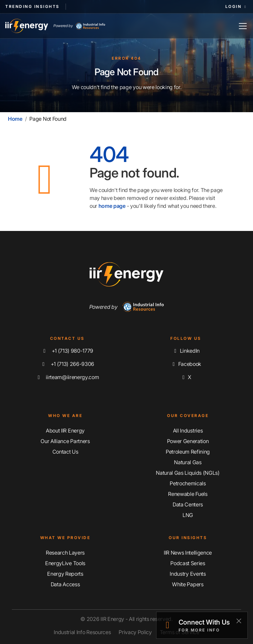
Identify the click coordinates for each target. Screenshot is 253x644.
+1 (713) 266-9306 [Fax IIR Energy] (67, 364)
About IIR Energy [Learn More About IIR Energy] (65, 431)
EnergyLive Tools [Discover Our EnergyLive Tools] (65, 563)
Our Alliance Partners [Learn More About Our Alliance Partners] (65, 441)
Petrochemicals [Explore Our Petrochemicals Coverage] (188, 483)
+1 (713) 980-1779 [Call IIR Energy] (67, 351)
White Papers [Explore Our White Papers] (188, 584)
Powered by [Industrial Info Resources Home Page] (79, 26)
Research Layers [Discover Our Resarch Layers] (65, 553)
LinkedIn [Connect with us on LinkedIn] (186, 351)
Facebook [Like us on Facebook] (186, 364)
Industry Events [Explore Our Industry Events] (188, 574)
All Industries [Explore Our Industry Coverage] (188, 431)
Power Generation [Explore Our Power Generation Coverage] (188, 441)
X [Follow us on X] (186, 377)
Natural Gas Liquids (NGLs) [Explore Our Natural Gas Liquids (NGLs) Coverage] (188, 473)
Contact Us (65, 452)
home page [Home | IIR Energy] (112, 206)
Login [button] (237, 6)
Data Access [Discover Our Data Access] (65, 584)
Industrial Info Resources (82, 632)
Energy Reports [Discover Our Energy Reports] (65, 574)
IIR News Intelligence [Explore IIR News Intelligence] (188, 553)
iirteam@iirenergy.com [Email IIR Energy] (67, 377)
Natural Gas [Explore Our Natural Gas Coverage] (188, 462)
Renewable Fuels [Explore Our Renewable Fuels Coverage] (188, 494)
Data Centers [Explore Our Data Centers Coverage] (188, 504)
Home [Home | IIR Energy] (15, 119)
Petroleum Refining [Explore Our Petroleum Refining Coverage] (188, 452)
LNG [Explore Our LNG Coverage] (188, 515)
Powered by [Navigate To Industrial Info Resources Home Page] (127, 307)
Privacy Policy (135, 632)
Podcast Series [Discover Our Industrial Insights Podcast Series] (188, 563)
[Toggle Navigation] (243, 26)
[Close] (239, 621)
